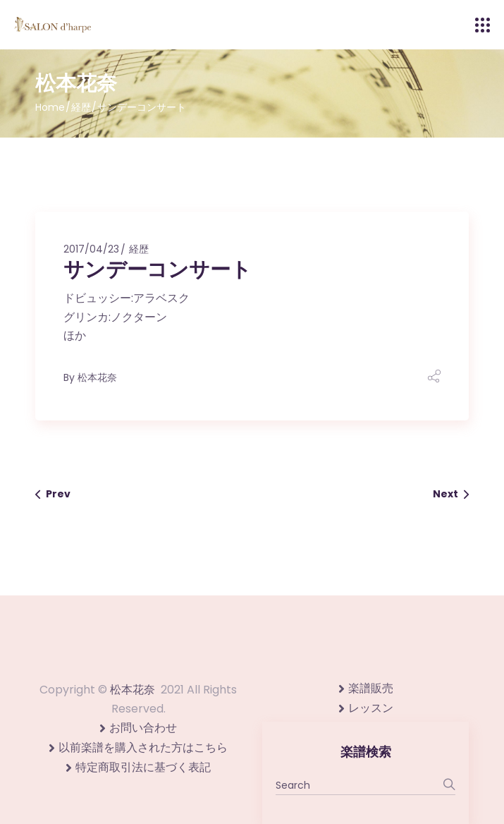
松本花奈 (97, 377)
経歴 (81, 107)
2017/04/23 (91, 249)
